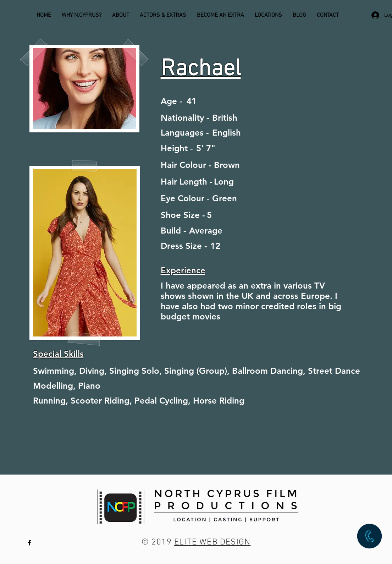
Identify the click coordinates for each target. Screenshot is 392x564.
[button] (369, 536)
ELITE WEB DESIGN (212, 542)
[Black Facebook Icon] (29, 543)
